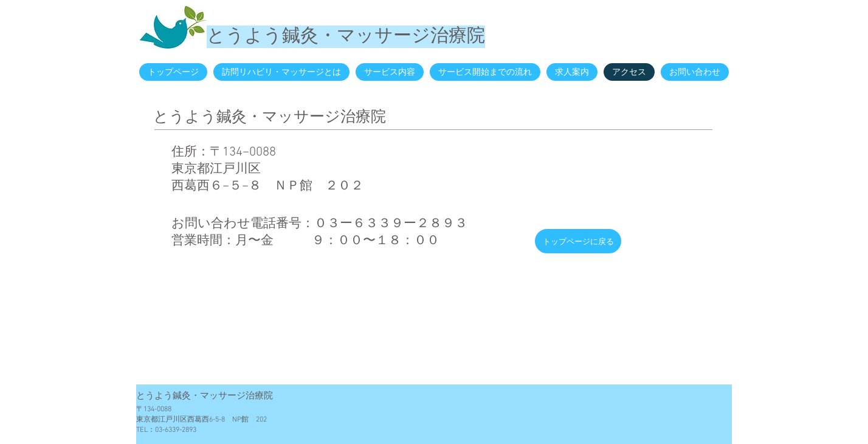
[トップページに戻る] (578, 241)
